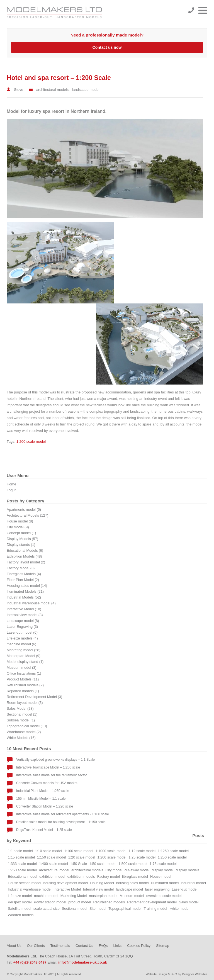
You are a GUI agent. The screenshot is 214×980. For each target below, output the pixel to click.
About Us (14, 946)
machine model (46, 896)
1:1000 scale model (111, 851)
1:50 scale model (103, 864)
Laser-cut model (184, 889)
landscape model (86, 90)
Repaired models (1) (23, 691)
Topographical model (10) (27, 726)
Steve (19, 90)
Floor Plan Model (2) (23, 580)
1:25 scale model (142, 857)
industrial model (193, 883)
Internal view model (98, 889)
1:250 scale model (172, 857)
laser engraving (157, 889)
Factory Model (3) (21, 568)
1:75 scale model (163, 864)
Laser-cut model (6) (22, 632)
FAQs (103, 946)
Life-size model (20, 896)
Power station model (50, 902)
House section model (25, 883)
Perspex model (20, 902)
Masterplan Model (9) (24, 656)
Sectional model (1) (22, 714)
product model (80, 902)
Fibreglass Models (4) (24, 574)
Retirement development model (152, 902)
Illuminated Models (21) (25, 591)
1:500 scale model (133, 864)
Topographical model (125, 909)
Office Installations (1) (24, 673)
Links (117, 946)
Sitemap (163, 946)
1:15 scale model (21, 857)
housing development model (66, 883)
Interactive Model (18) (24, 609)
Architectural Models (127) (27, 515)
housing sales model (132, 883)
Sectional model (75, 909)
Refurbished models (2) (25, 685)
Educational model (22, 876)
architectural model (54, 870)
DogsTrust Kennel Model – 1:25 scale (44, 830)
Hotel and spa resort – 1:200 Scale (59, 78)
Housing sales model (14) (27, 586)
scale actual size (47, 909)
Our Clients (36, 946)
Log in (12, 490)
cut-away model (137, 870)
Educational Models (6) (25, 550)
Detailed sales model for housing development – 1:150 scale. (61, 822)
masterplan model (103, 896)
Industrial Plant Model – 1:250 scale (43, 791)
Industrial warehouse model (30, 889)
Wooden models (21, 915)
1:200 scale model (31, 442)
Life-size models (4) (22, 638)
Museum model (132, 896)
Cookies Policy (139, 946)
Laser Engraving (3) (22, 627)
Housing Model (102, 883)
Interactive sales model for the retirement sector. (52, 775)
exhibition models (81, 876)
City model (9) (18, 527)
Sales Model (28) (20, 708)
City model (114, 870)
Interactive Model (67, 889)
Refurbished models (109, 902)
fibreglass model (135, 876)
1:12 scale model (142, 851)
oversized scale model (164, 896)
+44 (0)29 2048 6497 (191, 10)
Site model (98, 909)
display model (163, 870)
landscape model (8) (23, 621)
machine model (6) (21, 644)
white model (180, 909)
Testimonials (60, 946)
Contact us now (107, 47)
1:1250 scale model (173, 851)
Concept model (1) (21, 533)
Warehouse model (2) (24, 732)
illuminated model (165, 883)
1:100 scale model (79, 851)
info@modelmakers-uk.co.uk (83, 962)
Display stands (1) (21, 545)
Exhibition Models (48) (24, 556)
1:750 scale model (22, 870)
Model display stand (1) (25, 662)
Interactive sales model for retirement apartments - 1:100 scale (63, 814)
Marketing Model (74, 896)
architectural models (52, 90)
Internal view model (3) (25, 615)
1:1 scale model (20, 851)
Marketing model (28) (24, 650)
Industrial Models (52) (24, 597)
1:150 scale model (52, 857)
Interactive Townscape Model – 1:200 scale (48, 767)
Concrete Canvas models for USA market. (47, 783)
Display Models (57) (22, 539)
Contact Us (84, 946)
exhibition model (52, 876)
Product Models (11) (23, 679)
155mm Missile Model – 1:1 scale (41, 799)
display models (188, 870)
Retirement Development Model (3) (34, 697)
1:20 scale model (82, 857)
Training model (156, 909)
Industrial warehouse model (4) (31, 603)
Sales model (189, 902)
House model (161, 876)
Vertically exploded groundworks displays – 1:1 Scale (55, 760)
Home (11, 484)
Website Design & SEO (161, 974)
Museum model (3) (22, 667)
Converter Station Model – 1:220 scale (45, 806)
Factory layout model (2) (26, 562)
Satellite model (20, 909)
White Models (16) (21, 738)
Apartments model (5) (24, 510)
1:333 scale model (22, 864)
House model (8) (20, 521)
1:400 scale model (53, 864)
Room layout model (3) (25, 703)
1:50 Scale (79, 864)
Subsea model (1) (21, 720)
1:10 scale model (49, 851)
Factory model (109, 876)
